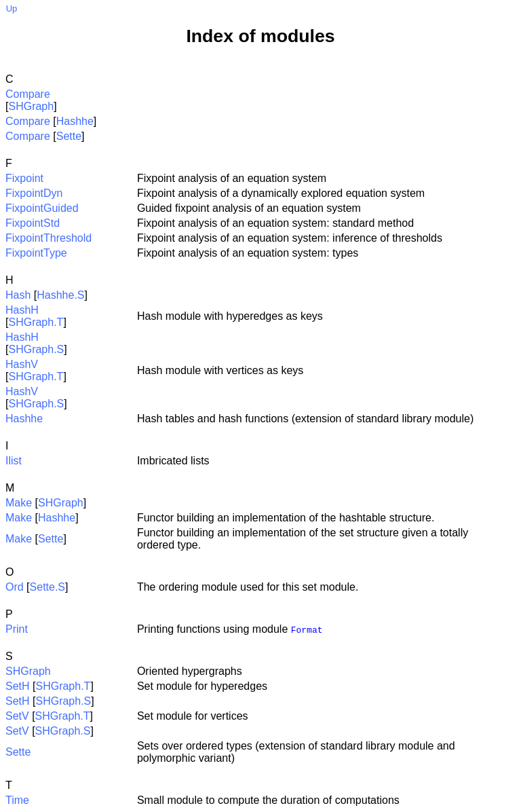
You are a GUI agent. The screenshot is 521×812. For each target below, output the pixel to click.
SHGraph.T (36, 322)
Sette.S (47, 587)
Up (12, 8)
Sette (69, 136)
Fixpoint (24, 178)
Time (17, 800)
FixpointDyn (34, 193)
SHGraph (31, 106)
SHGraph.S (36, 349)
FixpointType (36, 253)
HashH (22, 310)
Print (17, 629)
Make (19, 503)
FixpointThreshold (49, 238)
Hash (18, 295)
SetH (18, 686)
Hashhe (75, 121)
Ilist (14, 461)
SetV (17, 716)
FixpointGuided (42, 208)
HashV (22, 364)
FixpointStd (33, 223)
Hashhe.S (60, 295)
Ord (15, 587)
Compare (28, 94)
